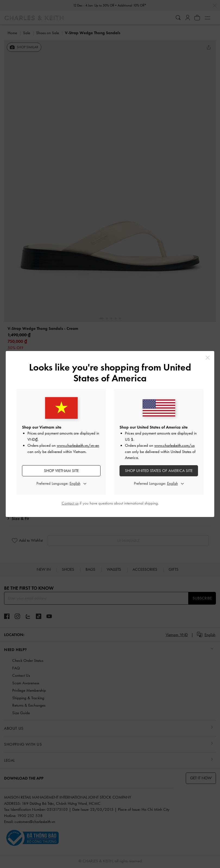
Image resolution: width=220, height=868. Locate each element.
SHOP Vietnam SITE (61, 471)
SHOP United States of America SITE (159, 471)
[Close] (208, 358)
